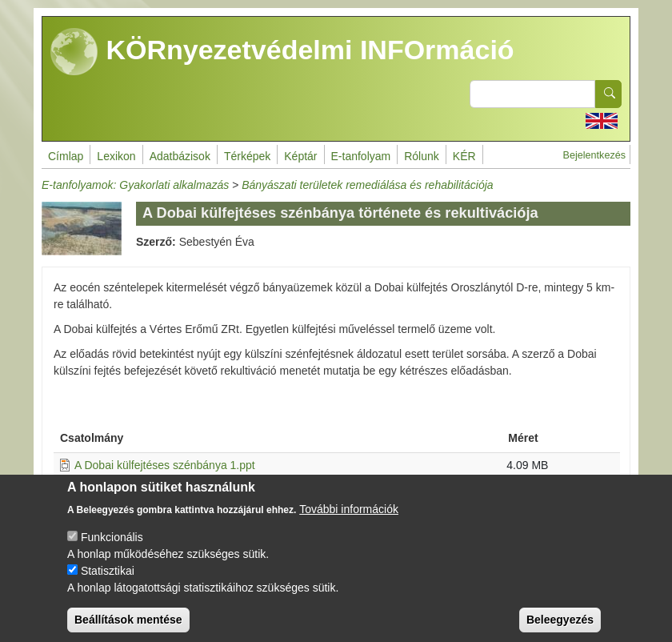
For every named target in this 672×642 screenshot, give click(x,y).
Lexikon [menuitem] (116, 156)
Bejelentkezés (594, 155)
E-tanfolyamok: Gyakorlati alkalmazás (135, 185)
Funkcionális (112, 551)
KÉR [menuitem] (464, 156)
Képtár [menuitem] (300, 156)
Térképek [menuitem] (247, 156)
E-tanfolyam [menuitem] (361, 156)
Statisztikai (108, 584)
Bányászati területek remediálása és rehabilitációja (367, 185)
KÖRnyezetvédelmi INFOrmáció (282, 52)
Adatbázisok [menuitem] (180, 156)
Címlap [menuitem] (66, 156)
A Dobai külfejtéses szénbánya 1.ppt (165, 465)
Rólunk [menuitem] (422, 156)
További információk (349, 523)
